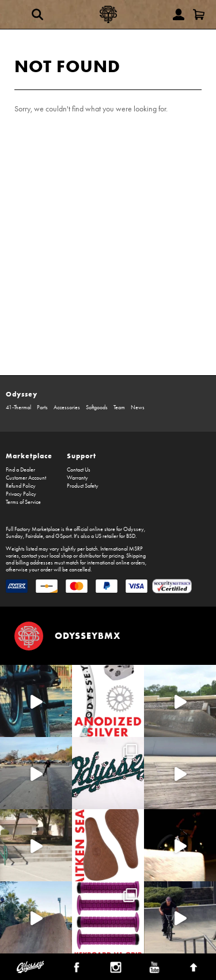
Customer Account (26, 478)
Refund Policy (21, 486)
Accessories (67, 407)
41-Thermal (18, 407)
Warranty (77, 478)
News (138, 407)
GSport (63, 536)
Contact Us (79, 470)
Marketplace (29, 456)
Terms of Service (23, 502)
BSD (131, 536)
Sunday (14, 536)
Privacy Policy (21, 494)
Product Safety (83, 486)
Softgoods (97, 407)
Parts (42, 407)
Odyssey (22, 394)
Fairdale (34, 536)
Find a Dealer (20, 470)
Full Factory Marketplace (33, 529)
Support (82, 456)
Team (119, 407)
